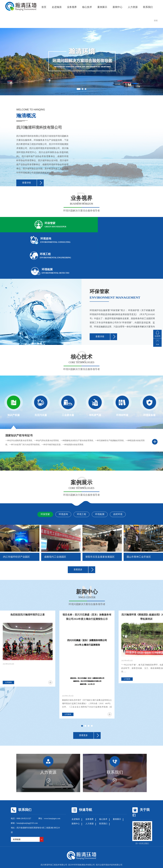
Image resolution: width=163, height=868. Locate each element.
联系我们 (148, 7)
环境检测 (103, 479)
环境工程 (81, 479)
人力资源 (133, 7)
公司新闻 (8, 647)
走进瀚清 (57, 7)
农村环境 (124, 479)
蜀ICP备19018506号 (107, 834)
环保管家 (39, 479)
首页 (44, 7)
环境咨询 (60, 479)
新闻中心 (117, 7)
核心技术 (87, 7)
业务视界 (72, 7)
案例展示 (102, 7)
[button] (78, 88)
